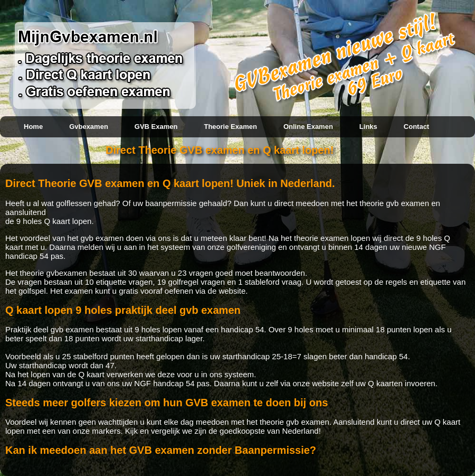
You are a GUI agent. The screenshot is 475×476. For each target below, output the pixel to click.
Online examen (308, 127)
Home (33, 127)
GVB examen (156, 127)
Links (368, 127)
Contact (416, 127)
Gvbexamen (89, 127)
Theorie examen (230, 127)
